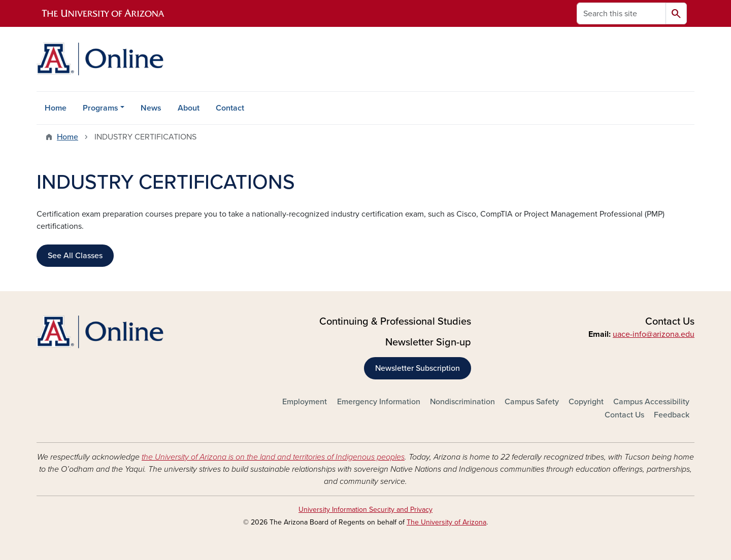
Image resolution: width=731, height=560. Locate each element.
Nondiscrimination (462, 402)
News (151, 108)
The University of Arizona (446, 522)
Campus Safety (532, 402)
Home (56, 108)
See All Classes (75, 256)
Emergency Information (379, 402)
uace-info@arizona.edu (654, 334)
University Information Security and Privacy (365, 510)
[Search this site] (621, 13)
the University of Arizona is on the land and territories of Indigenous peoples (273, 457)
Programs (101, 108)
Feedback (672, 415)
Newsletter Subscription (418, 368)
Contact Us (624, 415)
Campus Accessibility (651, 402)
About (189, 108)
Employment (305, 402)
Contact (230, 108)
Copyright (586, 402)
